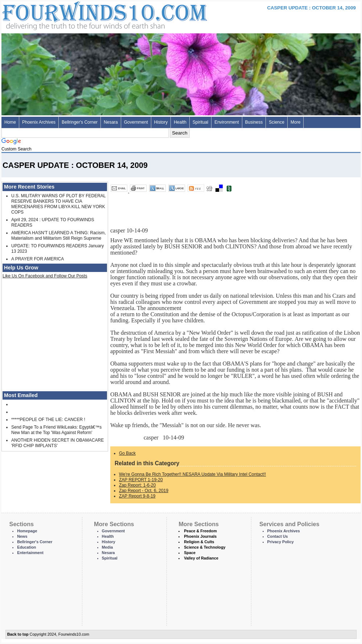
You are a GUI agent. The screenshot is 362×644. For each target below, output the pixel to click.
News (22, 536)
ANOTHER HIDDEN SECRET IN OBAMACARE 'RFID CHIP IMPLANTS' (57, 443)
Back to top (18, 634)
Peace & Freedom (200, 531)
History (161, 122)
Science (277, 122)
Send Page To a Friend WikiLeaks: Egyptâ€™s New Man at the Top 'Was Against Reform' (56, 430)
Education (26, 547)
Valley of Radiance (201, 558)
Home (10, 122)
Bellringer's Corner (80, 122)
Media (108, 547)
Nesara (111, 122)
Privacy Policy (281, 542)
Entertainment (30, 553)
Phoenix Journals (200, 536)
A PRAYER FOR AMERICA (38, 259)
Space (190, 553)
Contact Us (278, 536)
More (295, 122)
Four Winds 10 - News (74, 14)
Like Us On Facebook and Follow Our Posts (45, 276)
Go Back (127, 453)
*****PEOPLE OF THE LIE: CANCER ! (48, 420)
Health (180, 122)
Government (136, 122)
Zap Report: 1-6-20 (137, 485)
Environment (227, 122)
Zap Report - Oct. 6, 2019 (144, 491)
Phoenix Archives (39, 122)
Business (254, 122)
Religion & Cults (199, 542)
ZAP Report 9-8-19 (137, 496)
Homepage (27, 531)
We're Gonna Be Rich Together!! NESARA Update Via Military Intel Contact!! (192, 474)
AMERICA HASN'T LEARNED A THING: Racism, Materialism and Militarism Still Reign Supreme (59, 236)
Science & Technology (205, 547)
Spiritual (200, 122)
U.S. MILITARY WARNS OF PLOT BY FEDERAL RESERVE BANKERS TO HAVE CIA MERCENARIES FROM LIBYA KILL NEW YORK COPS (58, 204)
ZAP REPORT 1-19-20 (141, 480)
